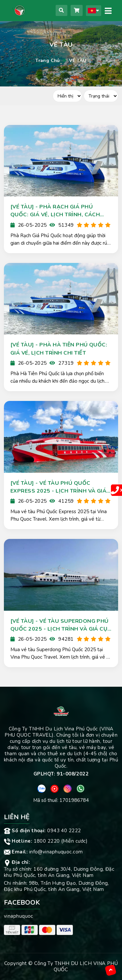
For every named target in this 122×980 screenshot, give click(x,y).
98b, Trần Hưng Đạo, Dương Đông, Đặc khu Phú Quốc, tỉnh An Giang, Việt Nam (56, 886)
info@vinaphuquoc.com (43, 852)
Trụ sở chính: (19, 869)
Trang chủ (48, 61)
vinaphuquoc (19, 916)
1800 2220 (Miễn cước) (46, 841)
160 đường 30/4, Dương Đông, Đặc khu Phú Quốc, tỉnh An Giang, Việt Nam (59, 872)
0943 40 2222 (42, 831)
